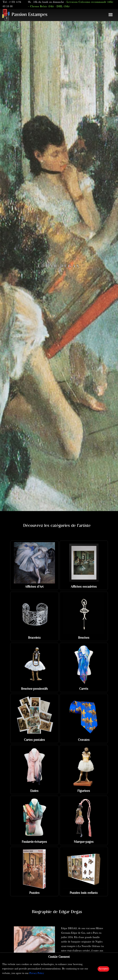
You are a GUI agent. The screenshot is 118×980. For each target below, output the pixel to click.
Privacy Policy (37, 973)
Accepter (103, 969)
